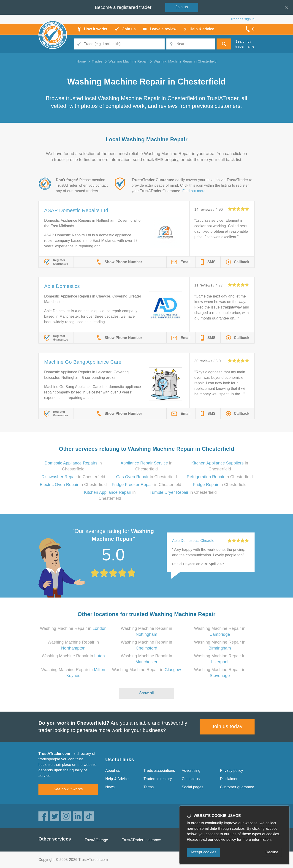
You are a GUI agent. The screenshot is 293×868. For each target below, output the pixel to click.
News (110, 787)
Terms (149, 787)
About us (113, 771)
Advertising (191, 771)
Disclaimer (229, 779)
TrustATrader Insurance (141, 840)
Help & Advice (117, 779)
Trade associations (159, 771)
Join (182, 7)
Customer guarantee (237, 787)
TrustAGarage (96, 840)
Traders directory (158, 779)
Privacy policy (232, 771)
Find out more (194, 191)
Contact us (191, 779)
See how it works (68, 789)
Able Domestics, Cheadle (193, 541)
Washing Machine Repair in (73, 628)
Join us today (227, 726)
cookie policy (225, 839)
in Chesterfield (73, 477)
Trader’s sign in (243, 19)
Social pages (193, 787)
